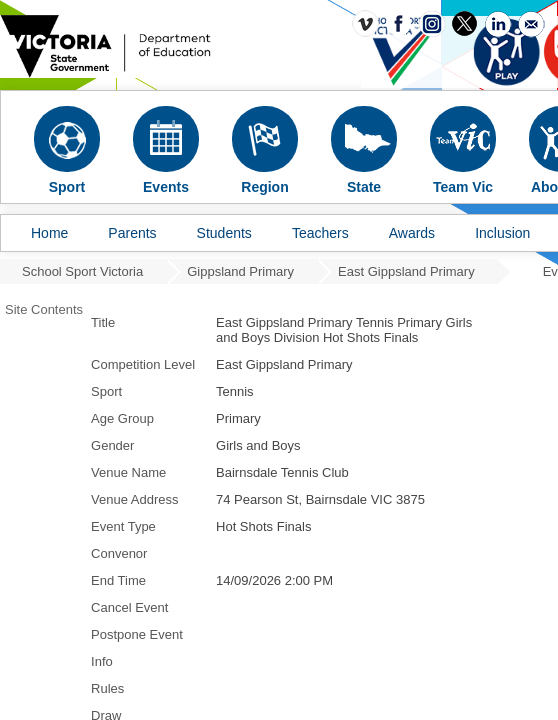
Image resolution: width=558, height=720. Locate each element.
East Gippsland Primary (406, 271)
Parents (132, 233)
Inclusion (502, 233)
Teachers (320, 233)
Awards (412, 233)
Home (49, 233)
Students (224, 233)
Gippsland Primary (240, 271)
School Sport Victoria (82, 271)
